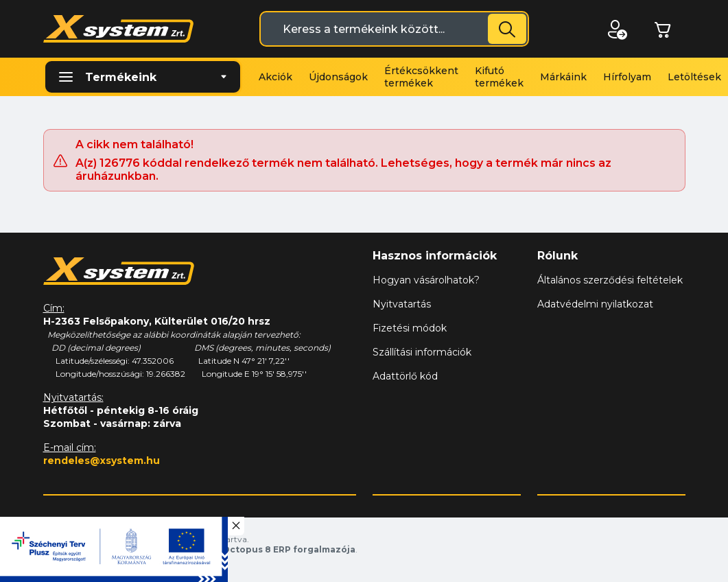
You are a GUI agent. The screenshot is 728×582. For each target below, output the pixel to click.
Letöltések (694, 77)
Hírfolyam (627, 77)
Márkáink (563, 77)
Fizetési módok (410, 328)
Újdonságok (338, 77)
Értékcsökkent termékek (421, 77)
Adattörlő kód (405, 376)
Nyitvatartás (402, 304)
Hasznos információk (435, 256)
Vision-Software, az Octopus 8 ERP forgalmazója (243, 549)
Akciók (275, 77)
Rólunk (557, 256)
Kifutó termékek (499, 77)
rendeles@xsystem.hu (102, 461)
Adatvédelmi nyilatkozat (595, 304)
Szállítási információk (422, 352)
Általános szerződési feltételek (610, 280)
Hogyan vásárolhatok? (426, 280)
